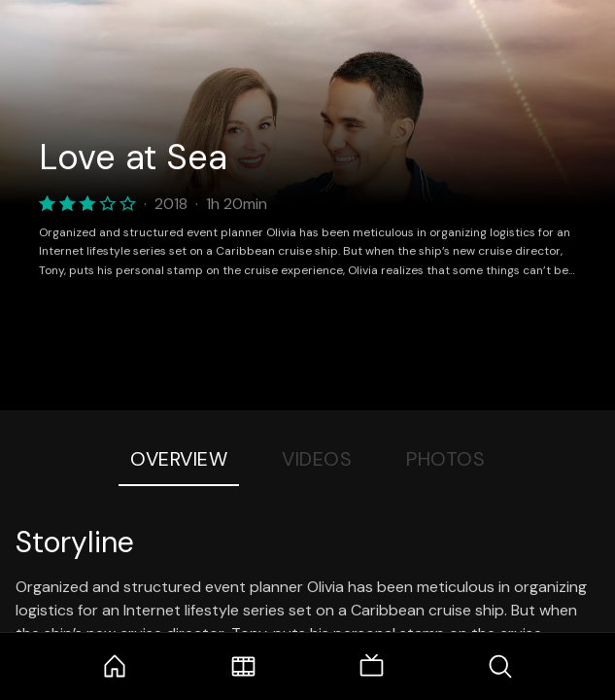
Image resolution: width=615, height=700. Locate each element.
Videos (317, 459)
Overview (179, 459)
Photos (445, 459)
